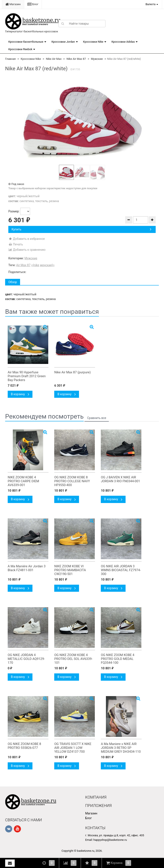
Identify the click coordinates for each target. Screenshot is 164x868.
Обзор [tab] (13, 282)
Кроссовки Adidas (123, 42)
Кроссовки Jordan (63, 42)
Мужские (97, 59)
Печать (16, 244)
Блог (33, 4)
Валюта (150, 4)
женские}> (47, 265)
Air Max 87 (23, 265)
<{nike (35, 265)
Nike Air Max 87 (76, 59)
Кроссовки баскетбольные (26, 42)
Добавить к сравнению (27, 250)
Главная (10, 59)
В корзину (20, 394)
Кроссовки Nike (93, 42)
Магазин (13, 4)
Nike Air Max (54, 59)
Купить (81, 229)
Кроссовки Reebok (20, 49)
